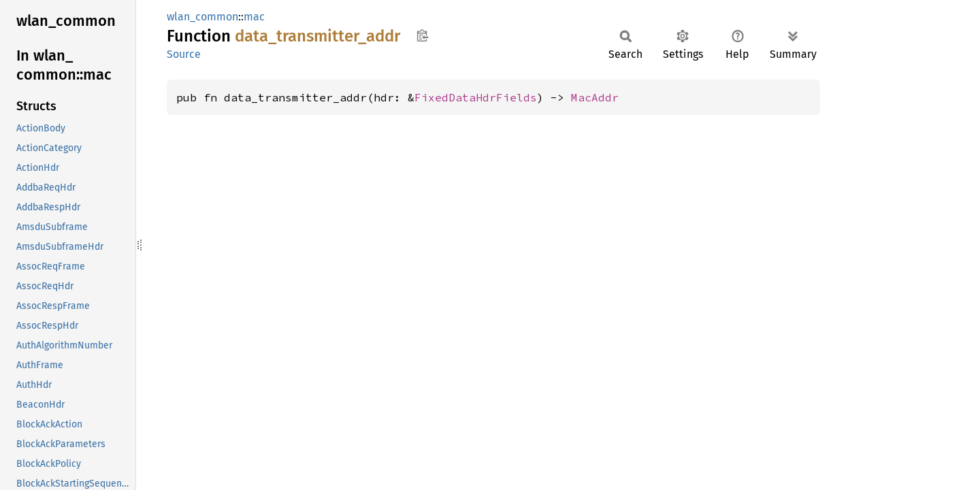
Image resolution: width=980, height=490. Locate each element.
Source (184, 54)
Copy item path (422, 35)
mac (254, 17)
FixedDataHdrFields (476, 97)
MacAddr (595, 97)
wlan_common (202, 17)
